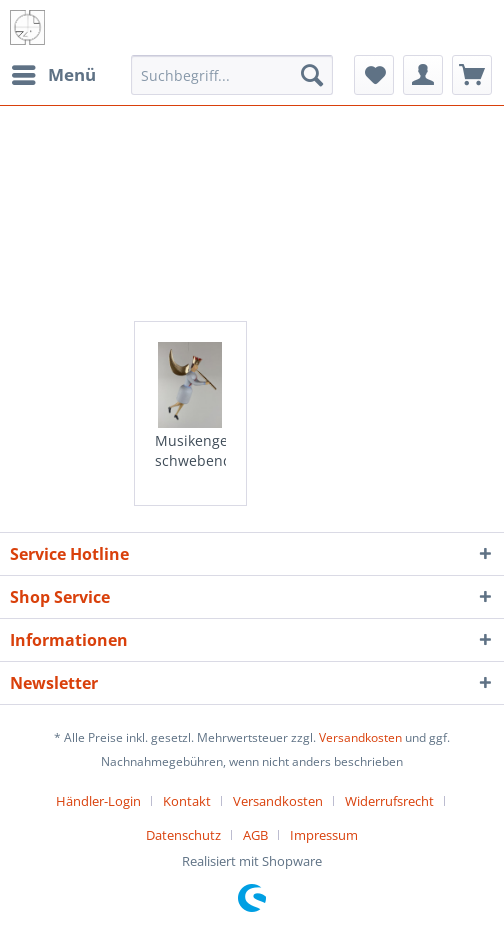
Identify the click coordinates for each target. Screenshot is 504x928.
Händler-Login (98, 801)
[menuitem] (53, 75)
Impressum (324, 835)
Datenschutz (183, 835)
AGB (255, 835)
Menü (54, 72)
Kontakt (187, 801)
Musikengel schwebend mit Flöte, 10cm (191, 451)
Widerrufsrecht (389, 801)
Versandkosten (360, 737)
